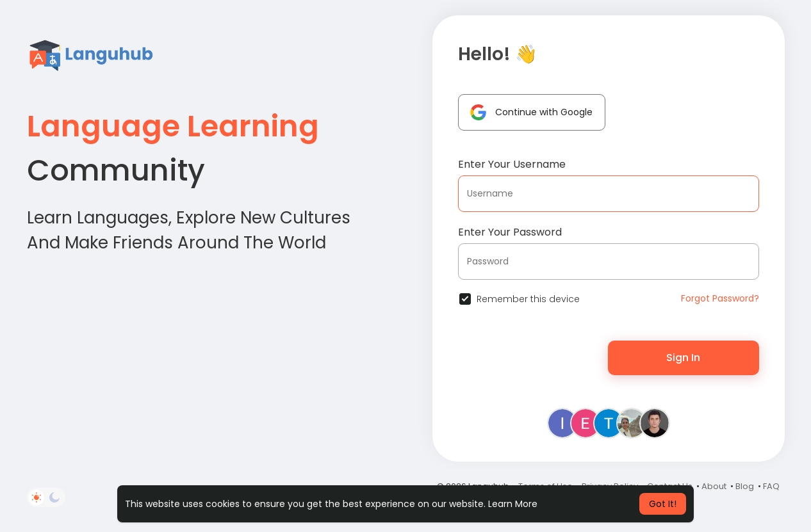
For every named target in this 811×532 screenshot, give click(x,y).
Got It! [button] (663, 504)
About (714, 486)
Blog (745, 486)
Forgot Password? (720, 298)
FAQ (771, 486)
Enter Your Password (510, 232)
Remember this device (528, 299)
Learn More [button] (513, 504)
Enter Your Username (512, 164)
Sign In (683, 358)
